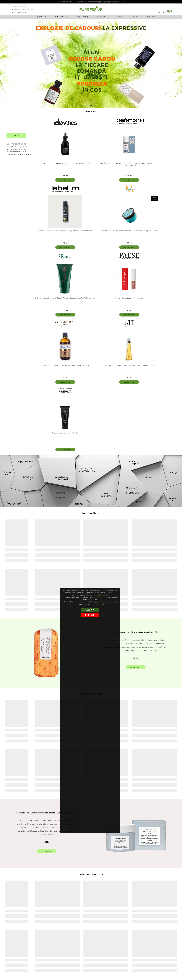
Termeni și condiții (72, 974)
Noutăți (121, 977)
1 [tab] (92, 106)
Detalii (32, 904)
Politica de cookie (97, 604)
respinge (90, 615)
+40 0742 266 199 (20, 7)
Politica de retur (71, 977)
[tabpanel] (91, 63)
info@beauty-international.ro (24, 9)
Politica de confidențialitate (97, 595)
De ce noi (121, 974)
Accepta (90, 610)
